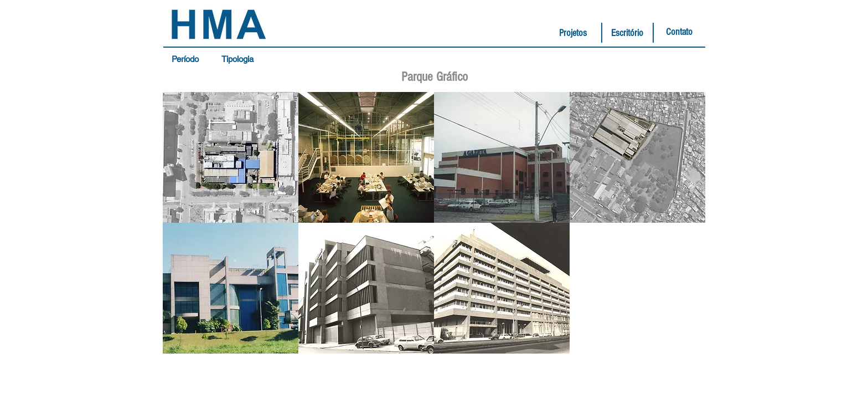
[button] (188, 59)
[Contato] (679, 32)
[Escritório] (627, 33)
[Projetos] (573, 33)
